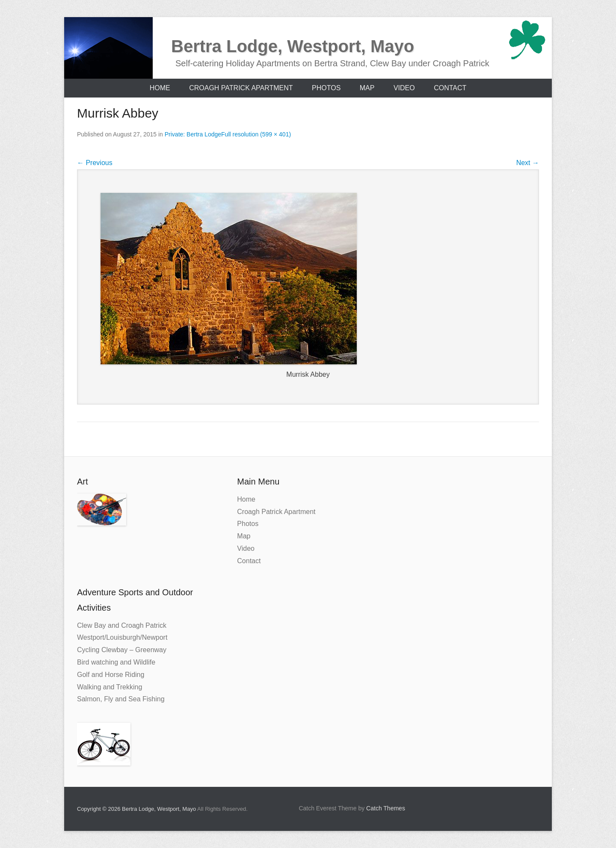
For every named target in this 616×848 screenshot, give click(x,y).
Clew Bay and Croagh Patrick (122, 625)
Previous (95, 163)
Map (367, 88)
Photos (326, 88)
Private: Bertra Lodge (193, 134)
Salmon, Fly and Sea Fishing (121, 699)
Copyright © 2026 (99, 809)
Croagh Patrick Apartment (241, 88)
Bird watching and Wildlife (116, 662)
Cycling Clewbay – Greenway (122, 650)
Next (528, 163)
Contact (450, 88)
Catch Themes (386, 808)
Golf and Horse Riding (111, 675)
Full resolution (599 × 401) (256, 134)
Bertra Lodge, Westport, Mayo (293, 46)
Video (404, 88)
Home (160, 88)
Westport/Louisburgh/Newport (122, 637)
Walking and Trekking (110, 687)
